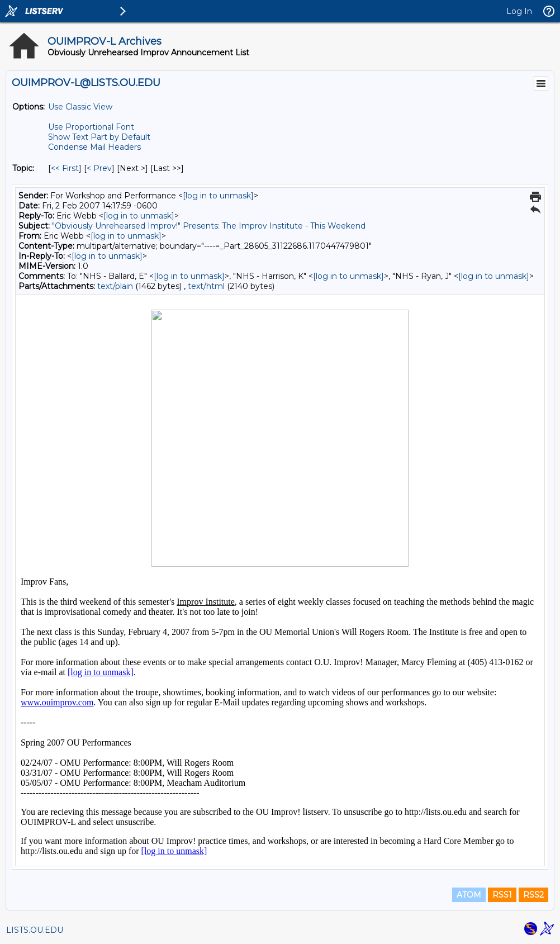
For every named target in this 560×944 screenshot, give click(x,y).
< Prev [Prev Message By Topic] (99, 168)
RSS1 (502, 895)
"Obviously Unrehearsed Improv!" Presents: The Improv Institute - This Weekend (209, 226)
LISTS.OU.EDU (35, 930)
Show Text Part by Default (99, 137)
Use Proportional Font (91, 127)
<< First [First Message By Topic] (65, 168)
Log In (519, 11)
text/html (206, 286)
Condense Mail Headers (94, 147)
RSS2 (533, 895)
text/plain (115, 286)
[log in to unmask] (218, 196)
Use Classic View (80, 107)
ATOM (469, 895)
